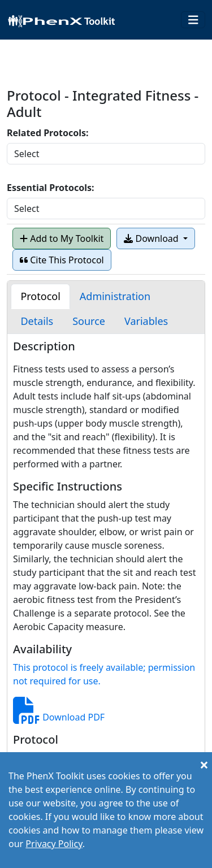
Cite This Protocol (62, 260)
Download (152, 238)
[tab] (40, 296)
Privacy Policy (54, 844)
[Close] (204, 765)
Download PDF (59, 717)
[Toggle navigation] (193, 20)
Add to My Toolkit (62, 238)
